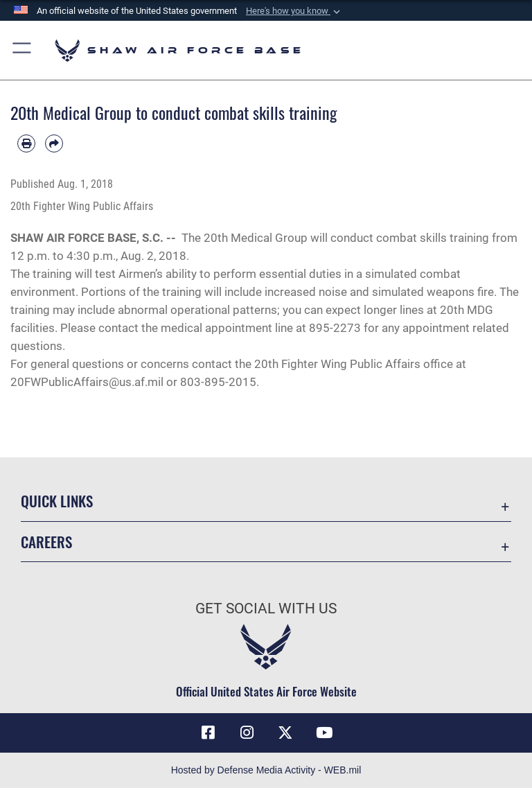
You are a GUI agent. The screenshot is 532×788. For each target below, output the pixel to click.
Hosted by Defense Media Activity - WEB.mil (266, 770)
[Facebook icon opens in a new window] (208, 733)
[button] (294, 11)
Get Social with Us (266, 608)
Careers (46, 542)
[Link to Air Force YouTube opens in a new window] (324, 733)
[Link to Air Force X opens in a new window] (285, 733)
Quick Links (57, 501)
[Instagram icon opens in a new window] (247, 733)
